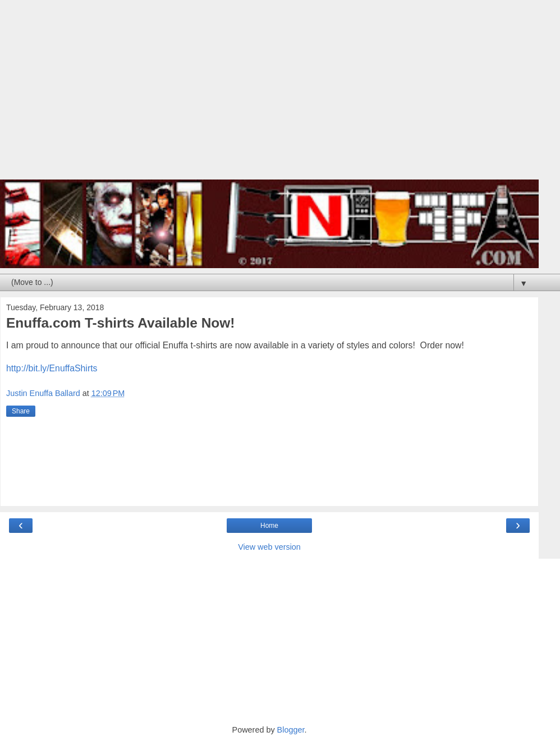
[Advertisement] (269, 95)
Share (21, 411)
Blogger (291, 730)
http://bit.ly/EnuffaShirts (52, 368)
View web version (269, 547)
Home (269, 526)
